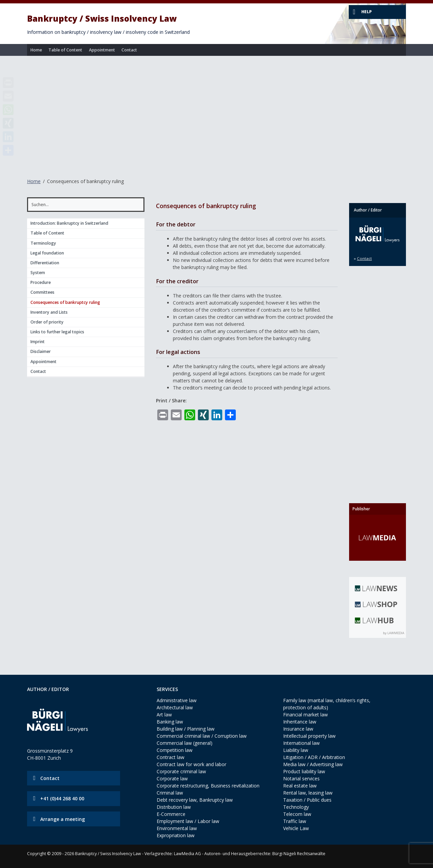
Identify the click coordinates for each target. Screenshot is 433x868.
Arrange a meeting (63, 819)
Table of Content (65, 50)
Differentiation (45, 263)
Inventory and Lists (49, 312)
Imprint (38, 342)
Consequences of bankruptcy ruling (65, 302)
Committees (42, 292)
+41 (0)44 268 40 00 (62, 798)
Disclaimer (41, 351)
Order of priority (47, 322)
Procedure (41, 282)
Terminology (43, 243)
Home (36, 50)
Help (367, 12)
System (38, 273)
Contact (129, 50)
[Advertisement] (216, 113)
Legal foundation (47, 253)
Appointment (102, 50)
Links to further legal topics (57, 332)
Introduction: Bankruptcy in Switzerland (69, 223)
